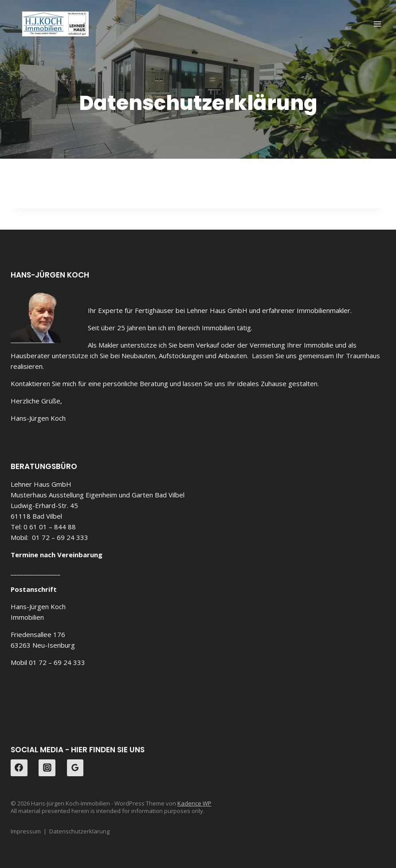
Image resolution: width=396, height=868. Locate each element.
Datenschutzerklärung (79, 831)
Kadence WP (194, 803)
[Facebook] (19, 768)
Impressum (26, 831)
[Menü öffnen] (377, 24)
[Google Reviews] (75, 768)
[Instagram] (47, 768)
